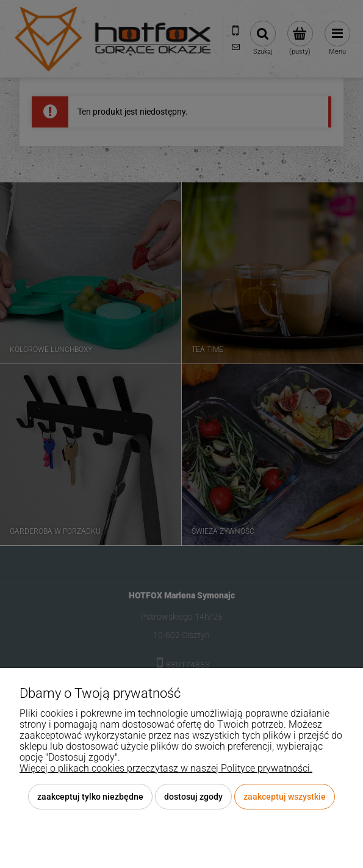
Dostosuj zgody (193, 797)
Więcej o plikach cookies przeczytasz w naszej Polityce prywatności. (166, 768)
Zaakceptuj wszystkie (285, 797)
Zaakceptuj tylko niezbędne (90, 797)
